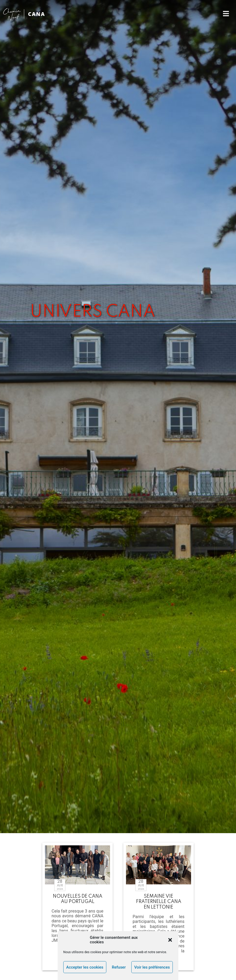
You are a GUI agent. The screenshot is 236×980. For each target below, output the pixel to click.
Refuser (119, 967)
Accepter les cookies (85, 967)
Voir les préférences (152, 967)
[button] (170, 940)
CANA (36, 14)
